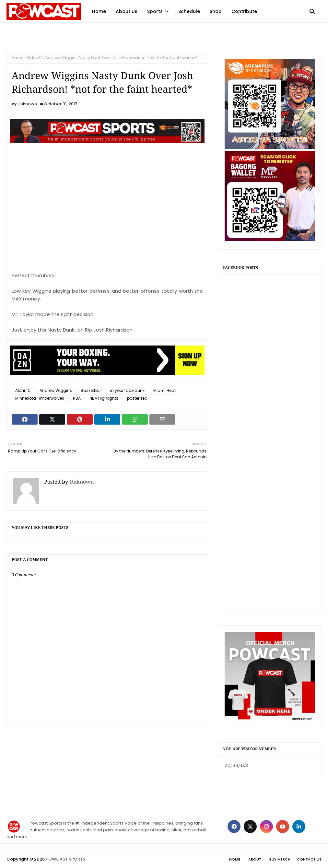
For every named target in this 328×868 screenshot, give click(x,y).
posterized (137, 398)
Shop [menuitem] (216, 11)
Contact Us (309, 859)
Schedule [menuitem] (189, 11)
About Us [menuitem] (127, 11)
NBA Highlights (104, 398)
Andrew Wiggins (56, 390)
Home (18, 58)
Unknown (27, 104)
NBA (77, 398)
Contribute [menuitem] (244, 11)
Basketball (91, 390)
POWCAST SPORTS (65, 859)
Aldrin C (34, 58)
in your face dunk (127, 390)
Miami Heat (164, 390)
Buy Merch (280, 859)
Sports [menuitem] (155, 11)
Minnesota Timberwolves (40, 398)
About (255, 859)
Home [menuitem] (99, 11)
